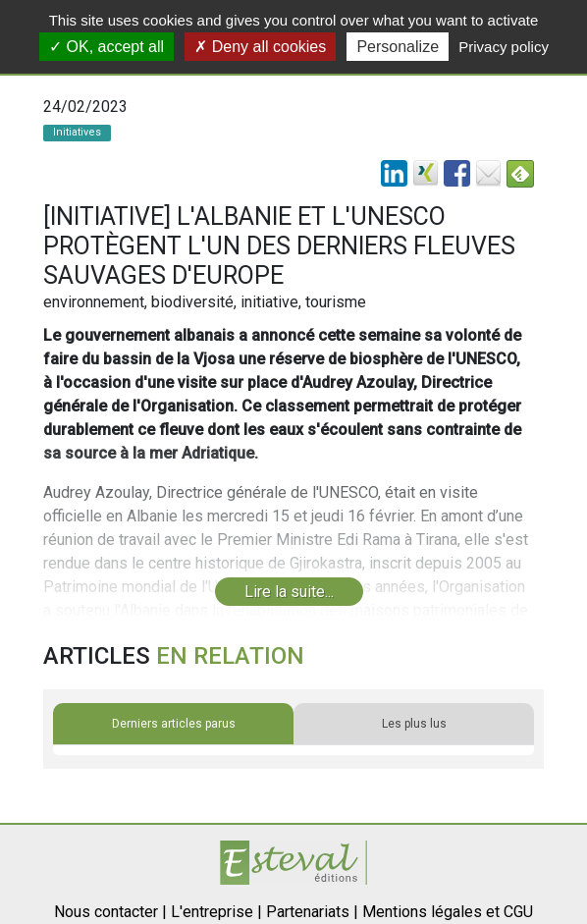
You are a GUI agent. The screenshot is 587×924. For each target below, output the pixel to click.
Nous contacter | (110, 912)
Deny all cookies (260, 47)
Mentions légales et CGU (448, 912)
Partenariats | (312, 912)
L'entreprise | (216, 912)
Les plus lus (414, 724)
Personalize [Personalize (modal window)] (398, 47)
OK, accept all (107, 47)
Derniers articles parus (174, 724)
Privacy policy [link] (504, 47)
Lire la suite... (289, 592)
